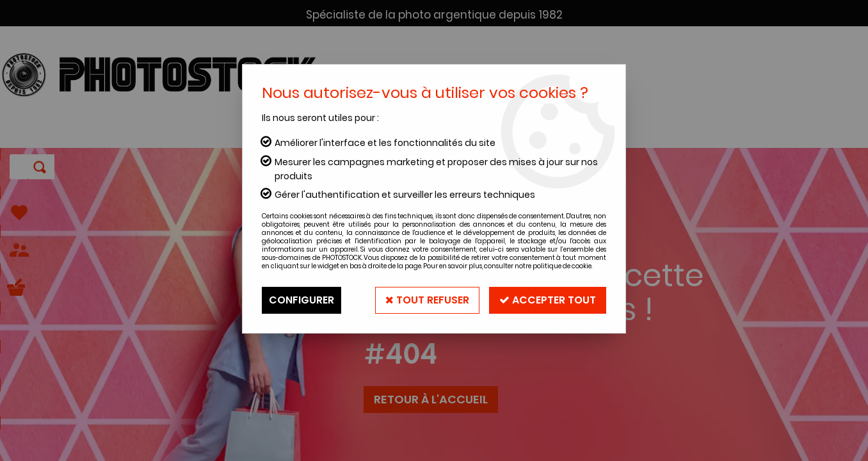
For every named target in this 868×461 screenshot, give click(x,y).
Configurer (301, 300)
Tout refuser (427, 300)
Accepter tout (548, 300)
